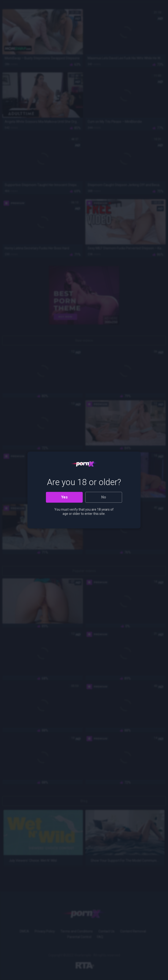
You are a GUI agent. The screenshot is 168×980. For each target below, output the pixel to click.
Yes (64, 497)
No (104, 497)
